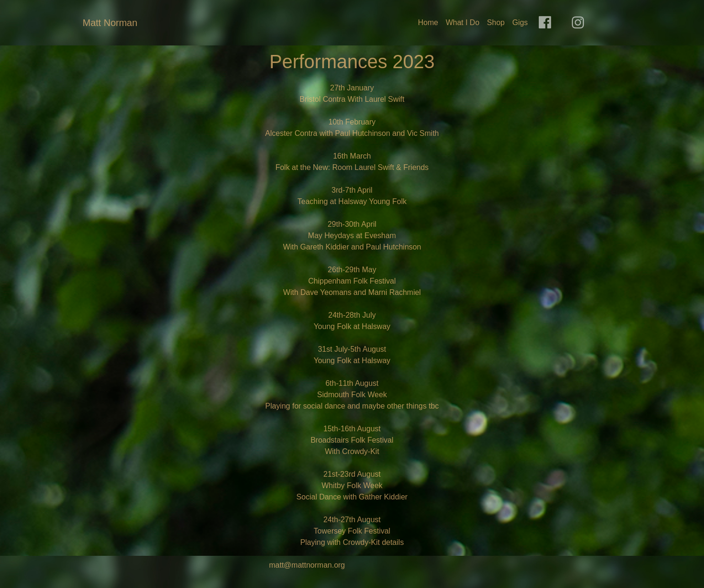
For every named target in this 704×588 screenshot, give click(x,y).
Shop (496, 22)
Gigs (520, 22)
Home (428, 22)
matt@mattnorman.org (307, 565)
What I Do (462, 22)
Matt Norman (110, 23)
